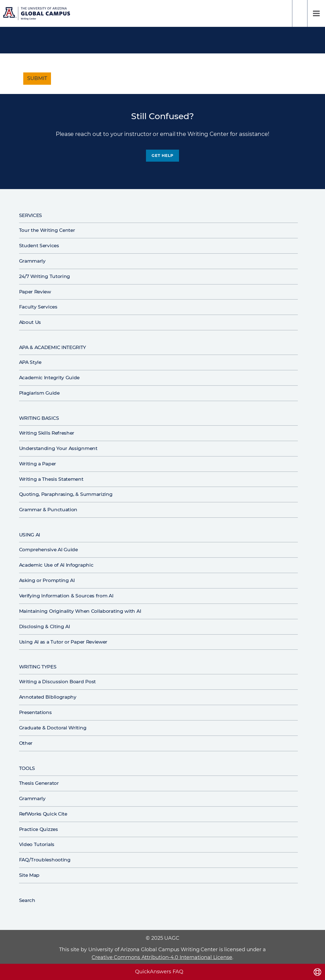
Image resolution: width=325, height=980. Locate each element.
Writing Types (38, 667)
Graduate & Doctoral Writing (53, 728)
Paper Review (35, 292)
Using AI (30, 535)
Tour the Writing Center (47, 230)
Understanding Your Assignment (58, 448)
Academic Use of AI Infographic (56, 565)
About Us (30, 322)
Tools (27, 768)
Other (26, 743)
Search (300, 13)
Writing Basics (39, 418)
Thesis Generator (39, 783)
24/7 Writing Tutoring (45, 276)
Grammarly (32, 261)
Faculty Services (38, 307)
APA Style (30, 362)
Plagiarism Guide (39, 393)
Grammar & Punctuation (48, 510)
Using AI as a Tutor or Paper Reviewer (63, 642)
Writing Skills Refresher (47, 433)
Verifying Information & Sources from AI (66, 596)
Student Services (39, 246)
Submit (37, 78)
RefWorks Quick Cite (43, 814)
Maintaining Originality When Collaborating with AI (80, 611)
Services (31, 215)
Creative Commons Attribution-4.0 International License (162, 957)
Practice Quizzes (39, 829)
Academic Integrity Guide (49, 378)
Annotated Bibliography (48, 697)
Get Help (162, 156)
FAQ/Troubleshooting (45, 860)
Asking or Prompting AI (47, 580)
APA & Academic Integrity (53, 347)
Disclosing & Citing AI (45, 626)
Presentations (35, 712)
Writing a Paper (38, 464)
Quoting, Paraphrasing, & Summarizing (66, 494)
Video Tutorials (37, 844)
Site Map (29, 875)
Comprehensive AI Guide (48, 550)
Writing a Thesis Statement (51, 479)
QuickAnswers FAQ (159, 972)
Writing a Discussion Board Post (58, 682)
